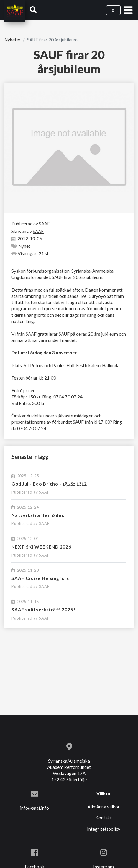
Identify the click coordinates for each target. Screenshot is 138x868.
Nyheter (13, 40)
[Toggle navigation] (128, 10)
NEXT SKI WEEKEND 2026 (41, 547)
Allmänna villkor (104, 807)
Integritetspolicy (104, 829)
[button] (33, 9)
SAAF (44, 492)
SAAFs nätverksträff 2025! (43, 610)
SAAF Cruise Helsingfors (40, 578)
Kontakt (103, 818)
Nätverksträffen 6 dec (38, 515)
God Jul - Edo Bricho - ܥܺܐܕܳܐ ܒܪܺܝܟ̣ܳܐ (50, 484)
